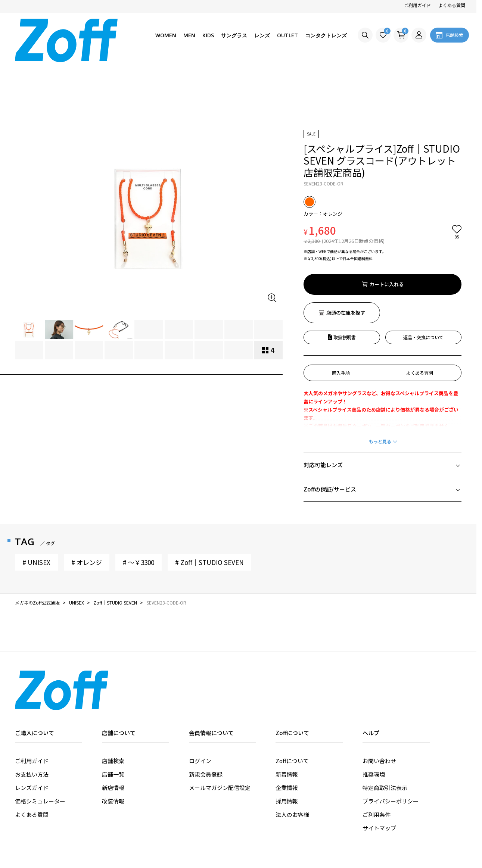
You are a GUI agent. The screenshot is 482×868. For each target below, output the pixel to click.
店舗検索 (113, 703)
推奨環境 (374, 717)
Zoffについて (292, 703)
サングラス (234, 35)
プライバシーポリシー (391, 744)
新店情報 (113, 730)
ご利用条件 (377, 757)
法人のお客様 (292, 757)
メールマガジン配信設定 (220, 730)
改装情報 (113, 744)
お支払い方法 (32, 717)
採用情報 (287, 744)
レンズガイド (32, 730)
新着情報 (287, 717)
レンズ (262, 35)
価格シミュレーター (40, 744)
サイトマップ (379, 770)
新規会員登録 (206, 717)
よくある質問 (452, 5)
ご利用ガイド (417, 5)
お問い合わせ (379, 703)
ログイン (200, 703)
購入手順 (341, 315)
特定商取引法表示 (385, 730)
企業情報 (287, 730)
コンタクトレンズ (326, 35)
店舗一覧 (113, 717)
